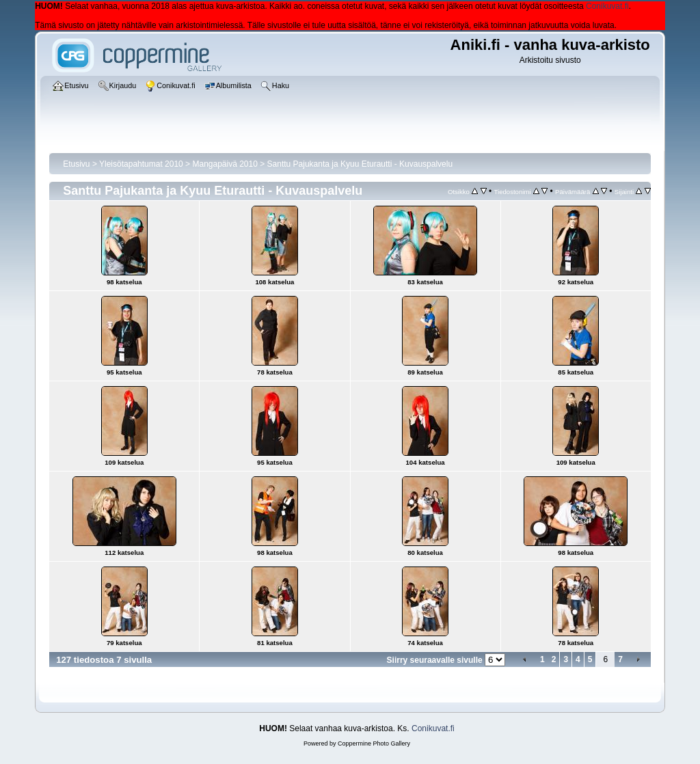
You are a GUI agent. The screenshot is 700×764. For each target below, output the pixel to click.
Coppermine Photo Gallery (374, 743)
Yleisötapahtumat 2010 (141, 164)
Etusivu (76, 164)
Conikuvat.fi (607, 6)
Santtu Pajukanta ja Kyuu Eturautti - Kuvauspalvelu (360, 164)
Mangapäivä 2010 (225, 164)
